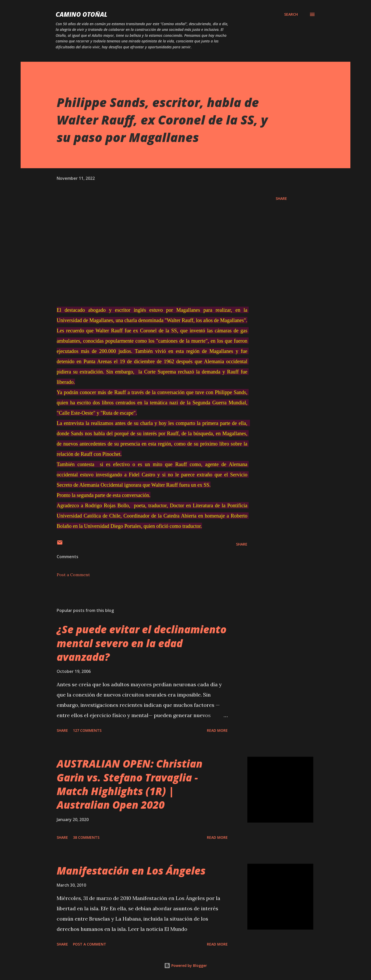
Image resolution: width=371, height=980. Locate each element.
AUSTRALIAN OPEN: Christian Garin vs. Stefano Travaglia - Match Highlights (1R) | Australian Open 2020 (130, 784)
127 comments (87, 730)
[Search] (291, 14)
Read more (217, 730)
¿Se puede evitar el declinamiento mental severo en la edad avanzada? (142, 643)
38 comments (86, 837)
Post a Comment (73, 575)
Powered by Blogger (185, 965)
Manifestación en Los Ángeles (131, 871)
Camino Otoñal (82, 14)
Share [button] (281, 198)
